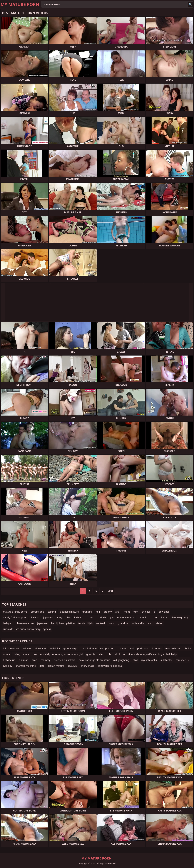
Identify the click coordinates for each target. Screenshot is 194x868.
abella (187, 648)
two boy (8, 666)
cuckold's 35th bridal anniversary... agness (27, 629)
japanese (42, 623)
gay (111, 617)
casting (52, 612)
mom (127, 612)
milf (98, 612)
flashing (35, 617)
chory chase (88, 666)
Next (110, 591)
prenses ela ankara (65, 660)
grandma (123, 623)
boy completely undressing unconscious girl (58, 654)
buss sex (157, 648)
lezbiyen (8, 623)
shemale (142, 617)
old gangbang (121, 660)
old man (24, 660)
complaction (107, 648)
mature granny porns (15, 612)
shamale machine (26, 666)
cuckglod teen (89, 648)
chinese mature (25, 623)
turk (136, 612)
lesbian (78, 617)
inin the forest (11, 648)
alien (101, 654)
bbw (68, 617)
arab (35, 660)
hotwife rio (9, 660)
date (42, 666)
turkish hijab (85, 623)
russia (6, 654)
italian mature (56, 666)
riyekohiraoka (149, 660)
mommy (46, 660)
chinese (146, 612)
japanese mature (69, 612)
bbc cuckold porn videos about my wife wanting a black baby (142, 654)
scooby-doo (38, 612)
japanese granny (53, 617)
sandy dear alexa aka (110, 666)
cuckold (100, 623)
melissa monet (125, 617)
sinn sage (40, 648)
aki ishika (54, 648)
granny (108, 612)
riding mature (21, 654)
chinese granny (180, 617)
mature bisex (173, 648)
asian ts (27, 648)
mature (90, 617)
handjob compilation (63, 623)
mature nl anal (159, 617)
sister (159, 623)
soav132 (72, 666)
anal (118, 612)
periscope (143, 648)
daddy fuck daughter (15, 617)
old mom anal (126, 648)
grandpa (87, 612)
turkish (102, 617)
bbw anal (164, 612)
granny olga (70, 648)
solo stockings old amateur (94, 660)
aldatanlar (166, 660)
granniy (91, 654)
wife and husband (142, 623)
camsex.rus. (182, 660)
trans (111, 623)
